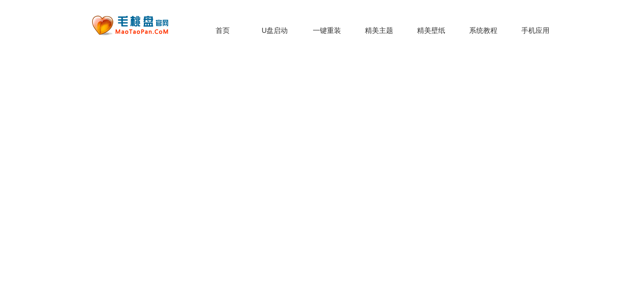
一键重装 (327, 31)
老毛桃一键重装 (136, 25)
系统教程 (483, 31)
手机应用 (535, 31)
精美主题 (379, 31)
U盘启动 (275, 31)
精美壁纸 (431, 31)
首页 (223, 31)
